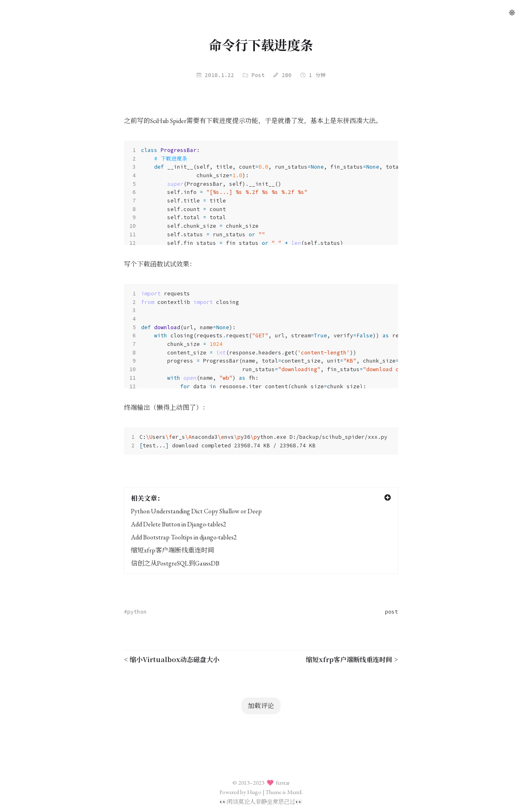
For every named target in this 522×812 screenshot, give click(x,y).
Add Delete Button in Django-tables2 (179, 524)
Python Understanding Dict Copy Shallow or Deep (196, 511)
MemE (295, 792)
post (391, 612)
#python (135, 612)
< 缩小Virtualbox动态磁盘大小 (172, 659)
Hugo (254, 792)
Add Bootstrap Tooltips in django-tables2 (184, 537)
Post (258, 75)
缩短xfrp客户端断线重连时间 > (352, 659)
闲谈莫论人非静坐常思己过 (261, 802)
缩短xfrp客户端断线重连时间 (173, 550)
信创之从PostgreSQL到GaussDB (175, 563)
